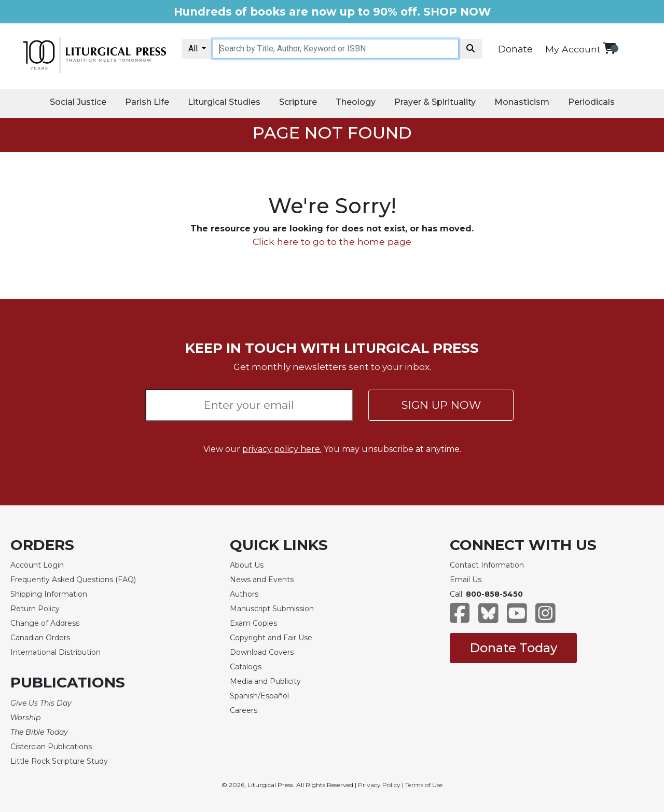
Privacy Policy (379, 785)
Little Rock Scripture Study (59, 761)
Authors (244, 594)
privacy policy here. (282, 449)
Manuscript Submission (272, 609)
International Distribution (56, 652)
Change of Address (45, 623)
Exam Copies (253, 623)
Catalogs (246, 667)
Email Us (466, 580)
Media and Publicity (265, 681)
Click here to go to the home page (332, 242)
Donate (515, 49)
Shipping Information (49, 594)
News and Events (262, 580)
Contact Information (487, 565)
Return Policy (35, 609)
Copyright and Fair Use (271, 638)
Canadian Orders (40, 638)
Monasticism (522, 102)
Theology (356, 102)
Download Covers (262, 652)
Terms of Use (424, 785)
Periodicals (591, 102)
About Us (247, 565)
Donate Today (513, 648)
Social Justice (78, 102)
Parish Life (147, 102)
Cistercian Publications (51, 747)
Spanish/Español (259, 696)
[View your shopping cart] (609, 48)
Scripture (298, 102)
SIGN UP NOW (441, 405)
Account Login (37, 565)
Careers (244, 710)
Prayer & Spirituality (435, 102)
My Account (573, 49)
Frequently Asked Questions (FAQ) (73, 580)
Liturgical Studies (224, 102)
